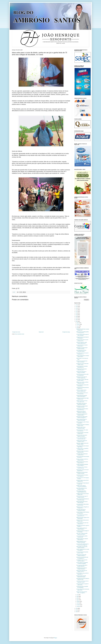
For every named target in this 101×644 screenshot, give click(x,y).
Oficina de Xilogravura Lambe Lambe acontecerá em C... (82, 343)
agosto (78, 600)
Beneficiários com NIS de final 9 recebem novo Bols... (82, 473)
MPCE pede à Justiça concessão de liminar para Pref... (82, 452)
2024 (77, 608)
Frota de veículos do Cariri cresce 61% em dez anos (82, 393)
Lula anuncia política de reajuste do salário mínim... (82, 584)
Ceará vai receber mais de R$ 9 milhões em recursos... (82, 436)
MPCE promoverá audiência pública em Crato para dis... (83, 332)
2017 (77, 311)
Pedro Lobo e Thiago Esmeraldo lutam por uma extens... (82, 534)
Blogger (55, 638)
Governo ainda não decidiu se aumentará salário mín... (81, 438)
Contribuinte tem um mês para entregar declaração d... (82, 568)
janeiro (78, 323)
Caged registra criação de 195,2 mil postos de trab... (82, 470)
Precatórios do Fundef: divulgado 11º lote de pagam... (83, 531)
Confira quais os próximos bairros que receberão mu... (82, 409)
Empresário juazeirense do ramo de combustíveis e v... (82, 353)
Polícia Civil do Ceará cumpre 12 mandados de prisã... (82, 497)
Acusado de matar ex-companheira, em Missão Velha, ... (82, 449)
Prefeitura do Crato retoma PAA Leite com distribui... (82, 361)
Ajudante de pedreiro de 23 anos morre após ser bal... (82, 401)
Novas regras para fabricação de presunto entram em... (82, 566)
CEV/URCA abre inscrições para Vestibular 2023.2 (82, 454)
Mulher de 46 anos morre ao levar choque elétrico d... (82, 462)
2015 (77, 308)
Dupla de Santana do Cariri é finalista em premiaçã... (81, 542)
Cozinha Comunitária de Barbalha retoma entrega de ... (82, 465)
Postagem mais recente (16, 332)
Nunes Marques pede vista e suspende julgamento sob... (82, 491)
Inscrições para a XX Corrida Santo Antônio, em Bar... (82, 364)
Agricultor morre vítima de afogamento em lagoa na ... (82, 412)
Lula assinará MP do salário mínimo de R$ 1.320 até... (83, 505)
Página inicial (41, 332)
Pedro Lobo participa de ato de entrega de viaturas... (82, 489)
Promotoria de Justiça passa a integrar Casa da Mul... (81, 372)
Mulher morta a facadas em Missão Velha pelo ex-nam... (82, 383)
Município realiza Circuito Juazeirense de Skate (81, 428)
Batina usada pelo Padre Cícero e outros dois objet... (82, 502)
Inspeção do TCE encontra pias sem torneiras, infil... (82, 521)
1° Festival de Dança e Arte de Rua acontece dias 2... (82, 433)
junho (78, 596)
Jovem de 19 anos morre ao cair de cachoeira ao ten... (82, 340)
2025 (77, 610)
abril (78, 328)
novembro (78, 605)
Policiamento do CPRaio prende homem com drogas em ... (82, 417)
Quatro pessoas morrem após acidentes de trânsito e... (81, 555)
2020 (77, 316)
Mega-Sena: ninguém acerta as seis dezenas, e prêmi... (82, 444)
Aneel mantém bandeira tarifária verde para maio (82, 537)
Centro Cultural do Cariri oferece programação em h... (82, 515)
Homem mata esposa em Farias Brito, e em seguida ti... (82, 592)
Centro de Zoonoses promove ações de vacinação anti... (82, 375)
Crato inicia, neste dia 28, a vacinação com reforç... (81, 510)
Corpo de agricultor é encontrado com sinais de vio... (82, 367)
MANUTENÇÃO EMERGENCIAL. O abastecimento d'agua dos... (83, 545)
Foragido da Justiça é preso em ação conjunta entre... (83, 494)
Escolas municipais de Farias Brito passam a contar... (82, 552)
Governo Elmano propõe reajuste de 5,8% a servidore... (83, 335)
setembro (78, 601)
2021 (77, 318)
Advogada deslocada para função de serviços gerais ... (83, 338)
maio (78, 595)
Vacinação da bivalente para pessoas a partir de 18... (83, 388)
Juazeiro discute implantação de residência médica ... (82, 414)
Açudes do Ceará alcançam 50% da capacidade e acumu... (82, 582)
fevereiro (78, 324)
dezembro (78, 606)
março (78, 326)
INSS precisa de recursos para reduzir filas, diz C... (82, 369)
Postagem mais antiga (66, 332)
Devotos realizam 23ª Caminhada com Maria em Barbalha (82, 563)
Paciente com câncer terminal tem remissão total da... (82, 460)
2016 (77, 310)
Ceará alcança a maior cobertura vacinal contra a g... (82, 468)
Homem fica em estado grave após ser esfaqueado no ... (82, 558)
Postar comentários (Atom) (19, 334)
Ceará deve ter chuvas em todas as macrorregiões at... (82, 475)
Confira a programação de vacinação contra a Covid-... (83, 356)
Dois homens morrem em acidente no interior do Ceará (83, 579)
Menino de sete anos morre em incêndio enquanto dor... (82, 377)
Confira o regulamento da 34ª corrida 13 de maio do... (83, 550)
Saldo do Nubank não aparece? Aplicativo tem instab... (82, 420)
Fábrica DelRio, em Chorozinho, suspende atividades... (82, 547)
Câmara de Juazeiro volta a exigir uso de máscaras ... (82, 430)
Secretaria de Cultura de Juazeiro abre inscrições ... (82, 346)
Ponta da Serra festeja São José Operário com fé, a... (82, 571)
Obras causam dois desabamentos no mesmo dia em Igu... (83, 499)
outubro (78, 603)
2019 (77, 315)
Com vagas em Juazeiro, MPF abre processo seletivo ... (82, 380)
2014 (77, 307)
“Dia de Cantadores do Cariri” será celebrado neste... (82, 523)
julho (78, 598)
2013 (77, 305)
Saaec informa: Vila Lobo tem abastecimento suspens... (82, 404)
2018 (77, 313)
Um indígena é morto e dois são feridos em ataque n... (82, 560)
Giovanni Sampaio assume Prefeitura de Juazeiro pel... (83, 513)
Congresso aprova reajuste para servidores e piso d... (82, 441)
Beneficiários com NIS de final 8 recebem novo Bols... (82, 407)
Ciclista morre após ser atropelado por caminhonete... (82, 587)
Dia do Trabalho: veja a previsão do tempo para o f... (82, 574)
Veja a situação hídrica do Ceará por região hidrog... (83, 446)
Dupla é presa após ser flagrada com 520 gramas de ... (83, 507)
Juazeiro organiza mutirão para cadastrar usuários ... (82, 529)
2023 (77, 321)
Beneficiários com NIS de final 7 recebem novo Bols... (82, 348)
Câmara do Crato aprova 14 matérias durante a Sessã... (83, 425)
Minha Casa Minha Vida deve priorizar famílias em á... (81, 391)
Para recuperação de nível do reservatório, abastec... (81, 351)
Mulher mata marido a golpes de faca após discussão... (83, 518)
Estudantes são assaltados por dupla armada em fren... (82, 399)
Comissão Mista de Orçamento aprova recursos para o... (82, 396)
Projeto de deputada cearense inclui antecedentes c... (82, 385)
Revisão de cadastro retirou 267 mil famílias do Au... (82, 481)
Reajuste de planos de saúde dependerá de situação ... (81, 576)
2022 (77, 320)
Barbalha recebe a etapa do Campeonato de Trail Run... (82, 486)
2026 (77, 612)
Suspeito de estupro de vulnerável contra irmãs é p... (82, 539)
